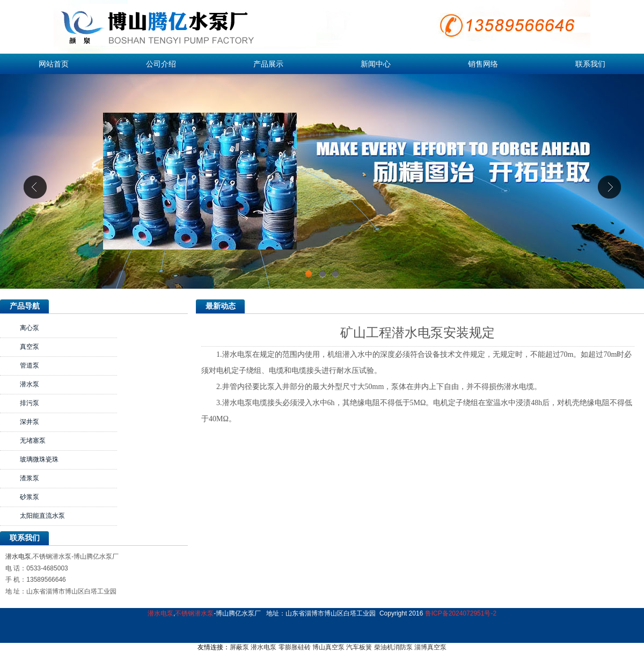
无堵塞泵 (33, 441)
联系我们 (590, 64)
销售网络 (483, 64)
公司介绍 (161, 64)
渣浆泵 (30, 478)
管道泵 (30, 365)
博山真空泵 (328, 647)
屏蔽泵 (239, 647)
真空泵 (30, 347)
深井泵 (30, 422)
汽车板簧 (359, 647)
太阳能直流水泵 (42, 516)
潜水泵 (30, 384)
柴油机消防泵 (393, 647)
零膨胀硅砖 (295, 647)
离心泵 (30, 328)
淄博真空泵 (430, 647)
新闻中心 (376, 64)
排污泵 (30, 403)
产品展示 (268, 64)
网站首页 (54, 64)
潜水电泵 (18, 556)
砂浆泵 (30, 497)
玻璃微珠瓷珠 (39, 459)
